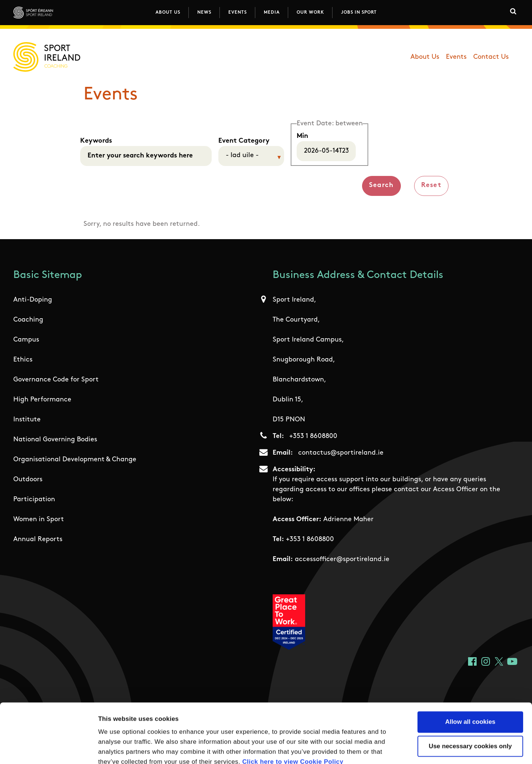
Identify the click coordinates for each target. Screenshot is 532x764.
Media (272, 13)
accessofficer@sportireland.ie (342, 559)
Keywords (96, 141)
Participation (34, 500)
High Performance (42, 400)
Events (238, 13)
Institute (27, 420)
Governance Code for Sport (56, 380)
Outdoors (28, 480)
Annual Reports (38, 539)
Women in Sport (39, 519)
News (204, 13)
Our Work (310, 13)
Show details (414, 749)
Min (302, 136)
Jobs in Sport (359, 13)
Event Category (244, 141)
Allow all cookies (470, 677)
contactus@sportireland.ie (341, 453)
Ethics (23, 360)
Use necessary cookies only (470, 701)
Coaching (28, 320)
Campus (26, 340)
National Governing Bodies (55, 440)
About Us (168, 13)
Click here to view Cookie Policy (293, 717)
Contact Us (491, 57)
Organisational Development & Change (75, 460)
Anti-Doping (33, 300)
